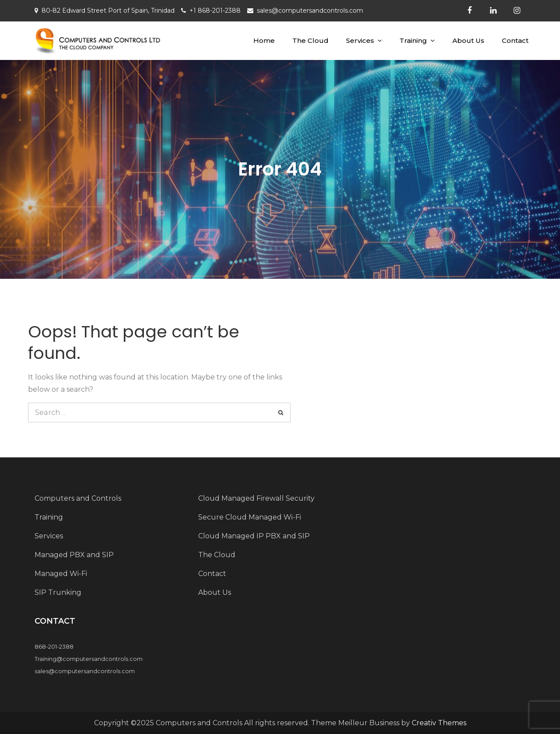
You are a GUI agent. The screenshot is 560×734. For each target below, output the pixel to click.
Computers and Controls (78, 498)
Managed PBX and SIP (74, 555)
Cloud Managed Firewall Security (256, 498)
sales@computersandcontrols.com (310, 11)
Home (264, 40)
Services (360, 40)
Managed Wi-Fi (61, 574)
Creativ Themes (439, 723)
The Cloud (310, 40)
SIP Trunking (58, 592)
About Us (468, 40)
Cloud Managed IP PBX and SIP (254, 536)
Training (413, 40)
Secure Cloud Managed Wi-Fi (250, 517)
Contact (515, 40)
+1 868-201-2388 (215, 11)
